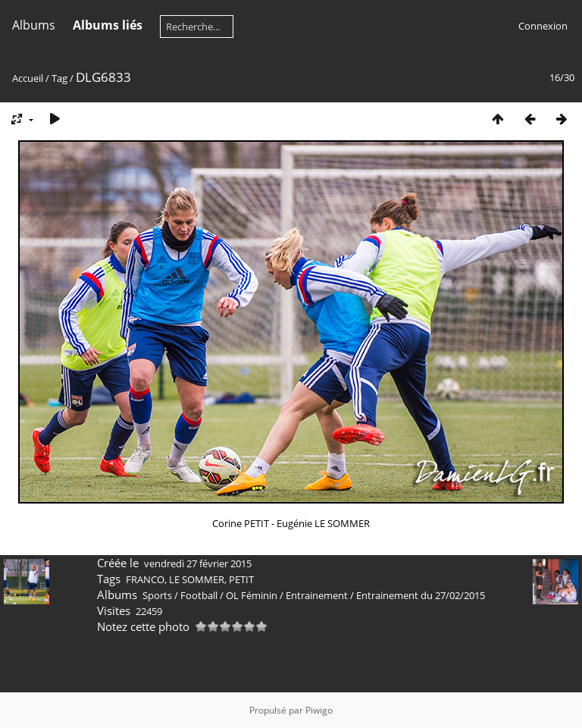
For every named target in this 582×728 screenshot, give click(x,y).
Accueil (28, 78)
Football (199, 595)
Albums (34, 25)
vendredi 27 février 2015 (198, 563)
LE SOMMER (197, 579)
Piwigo (319, 710)
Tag (59, 78)
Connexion (543, 26)
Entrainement (317, 595)
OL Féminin (252, 595)
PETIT (241, 579)
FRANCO (145, 579)
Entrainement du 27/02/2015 (421, 595)
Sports (157, 595)
